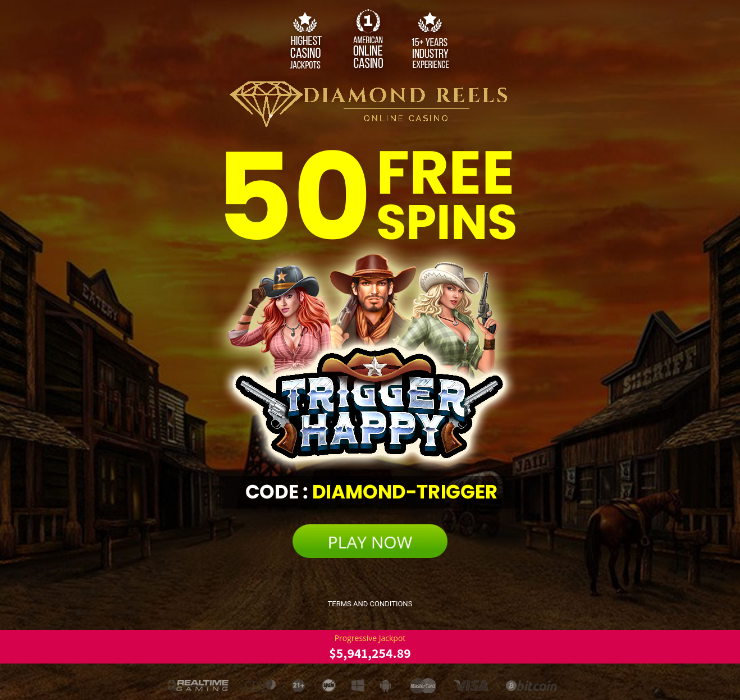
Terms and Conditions (370, 604)
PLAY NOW (370, 542)
